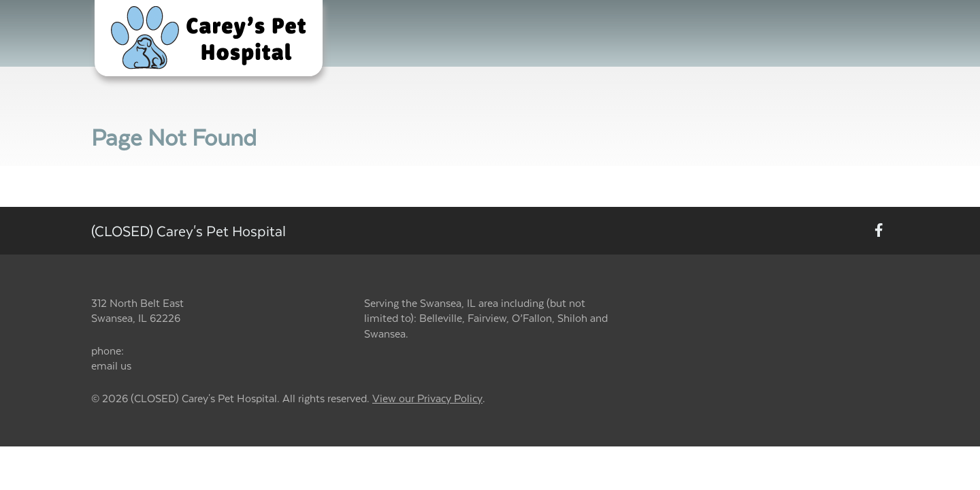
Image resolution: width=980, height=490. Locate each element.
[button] (209, 38)
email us (111, 365)
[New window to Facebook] (879, 231)
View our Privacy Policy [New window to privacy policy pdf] (427, 398)
